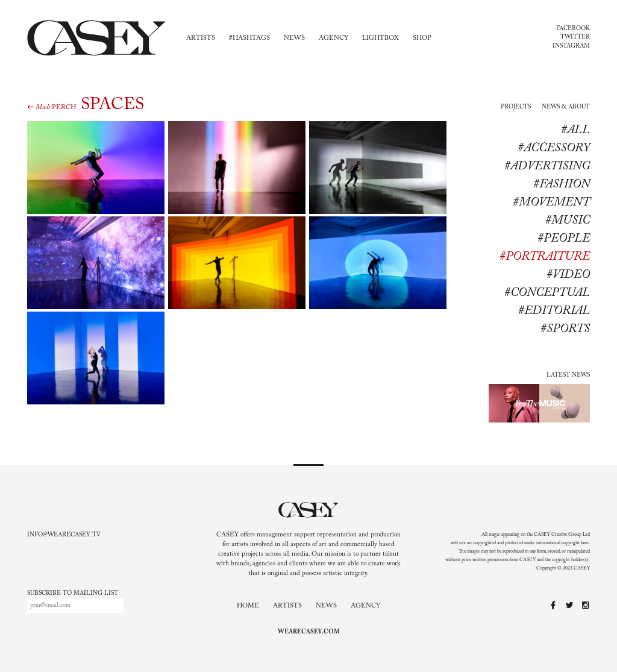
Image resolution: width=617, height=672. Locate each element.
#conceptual (547, 293)
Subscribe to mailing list (73, 594)
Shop (422, 38)
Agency (334, 38)
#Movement (551, 203)
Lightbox (381, 38)
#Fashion (562, 184)
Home (248, 606)
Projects (516, 107)
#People (564, 239)
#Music (568, 221)
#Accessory (554, 148)
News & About (566, 107)
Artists (201, 38)
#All (575, 130)
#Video (568, 275)
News (294, 38)
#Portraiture (545, 257)
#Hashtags (249, 38)
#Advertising (547, 166)
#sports (565, 329)
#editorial (554, 311)
